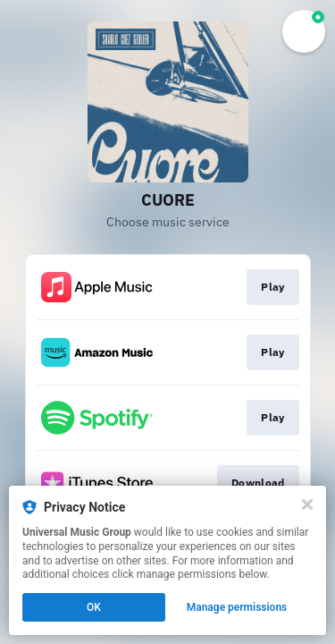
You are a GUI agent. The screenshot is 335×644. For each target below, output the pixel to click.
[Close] (307, 504)
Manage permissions (237, 607)
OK (94, 607)
